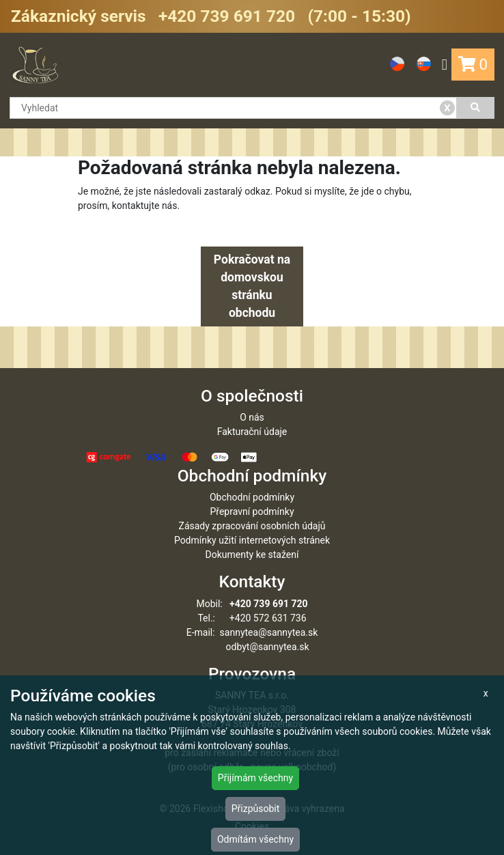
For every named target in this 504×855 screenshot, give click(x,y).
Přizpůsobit (256, 809)
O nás (252, 417)
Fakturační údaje (252, 432)
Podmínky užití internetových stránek (252, 540)
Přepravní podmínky (252, 511)
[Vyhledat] (476, 108)
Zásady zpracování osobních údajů (252, 526)
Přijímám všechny (255, 778)
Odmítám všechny (255, 839)
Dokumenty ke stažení (252, 555)
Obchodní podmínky (252, 497)
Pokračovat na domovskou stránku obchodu (252, 286)
